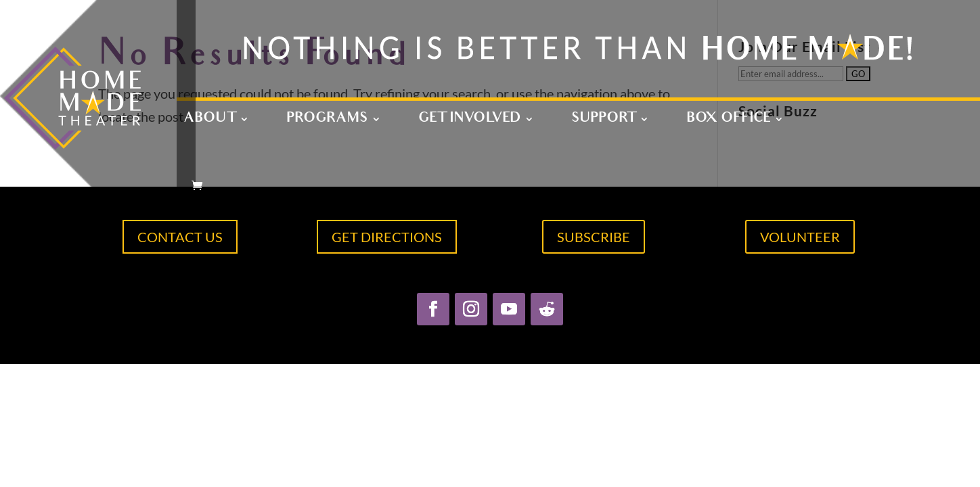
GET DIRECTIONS (387, 237)
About (209, 121)
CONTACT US (180, 237)
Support (603, 121)
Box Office (728, 121)
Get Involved (469, 121)
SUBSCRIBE (594, 237)
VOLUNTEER (800, 237)
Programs (327, 121)
